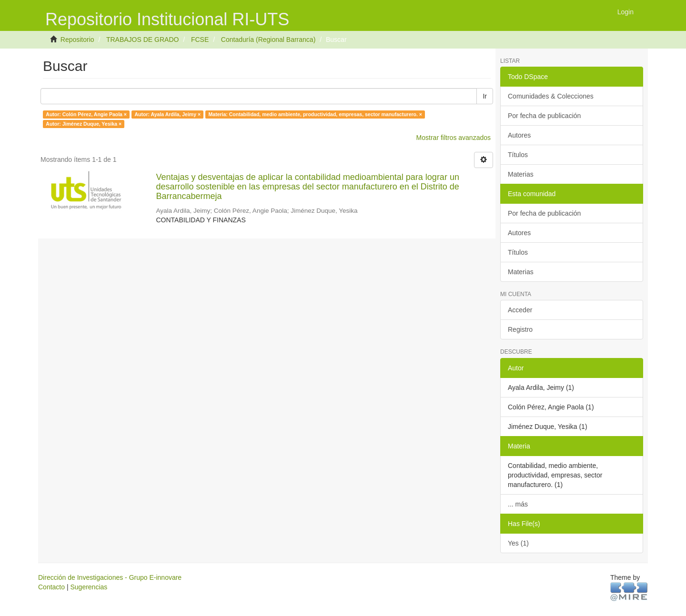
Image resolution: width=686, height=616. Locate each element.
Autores (519, 135)
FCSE (200, 40)
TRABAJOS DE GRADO (142, 40)
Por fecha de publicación (544, 116)
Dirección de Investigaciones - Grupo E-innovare (110, 577)
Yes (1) (518, 543)
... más (518, 504)
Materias (521, 174)
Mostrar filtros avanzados (454, 138)
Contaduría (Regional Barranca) (268, 40)
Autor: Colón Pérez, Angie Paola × (86, 114)
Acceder (520, 310)
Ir (485, 96)
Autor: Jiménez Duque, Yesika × (84, 124)
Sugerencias (89, 587)
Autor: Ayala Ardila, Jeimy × (167, 114)
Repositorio (77, 40)
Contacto (51, 587)
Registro (520, 329)
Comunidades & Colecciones (551, 96)
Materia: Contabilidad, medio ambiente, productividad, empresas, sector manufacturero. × (315, 114)
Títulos (518, 155)
